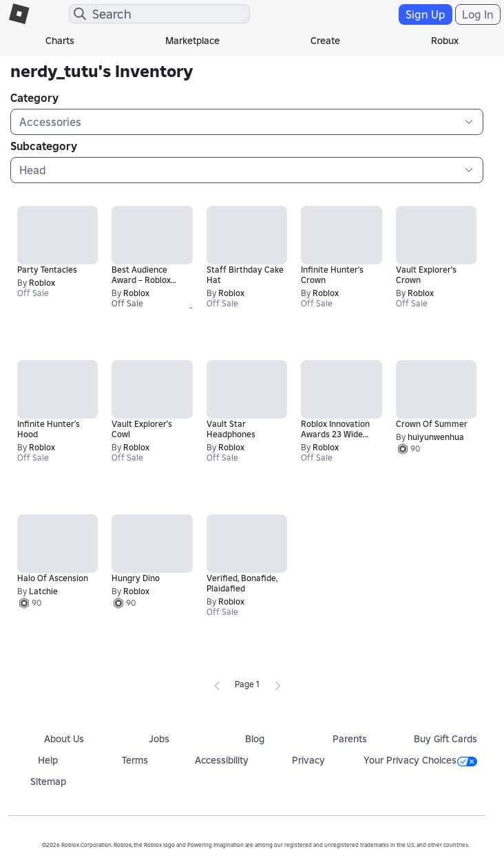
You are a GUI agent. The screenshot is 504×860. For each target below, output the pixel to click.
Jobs (159, 739)
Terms (135, 760)
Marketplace (192, 41)
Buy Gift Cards (445, 739)
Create (325, 41)
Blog (255, 739)
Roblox (42, 283)
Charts (60, 41)
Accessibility (222, 760)
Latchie (43, 591)
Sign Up (426, 14)
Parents (350, 739)
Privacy (308, 760)
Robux (445, 41)
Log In (478, 14)
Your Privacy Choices (420, 760)
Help (48, 760)
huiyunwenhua (436, 437)
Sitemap (48, 782)
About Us (64, 739)
